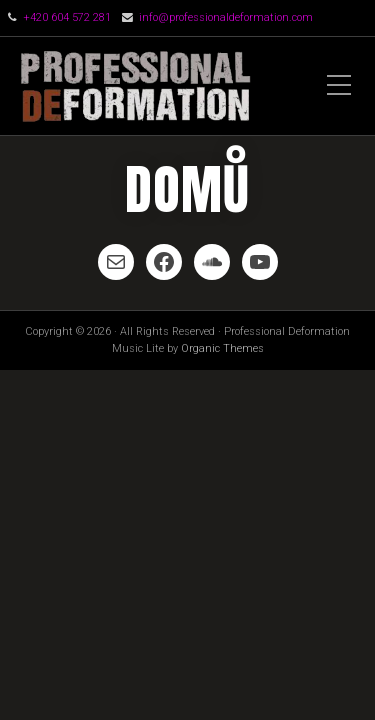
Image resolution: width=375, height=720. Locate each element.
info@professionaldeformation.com (226, 17)
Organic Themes (222, 348)
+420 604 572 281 (67, 17)
